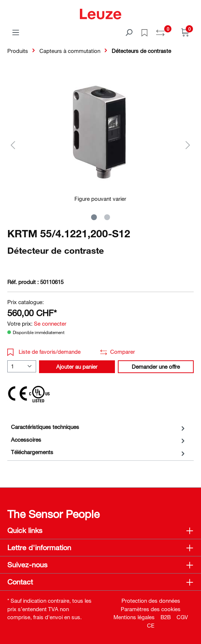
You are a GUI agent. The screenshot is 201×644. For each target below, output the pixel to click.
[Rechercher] (129, 32)
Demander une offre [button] (156, 367)
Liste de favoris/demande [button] (44, 352)
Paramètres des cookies (151, 609)
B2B (166, 617)
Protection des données (151, 601)
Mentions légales (134, 617)
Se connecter (50, 323)
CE (151, 625)
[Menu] (16, 32)
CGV (182, 617)
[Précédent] (13, 145)
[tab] (99, 427)
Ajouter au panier (77, 367)
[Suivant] (188, 145)
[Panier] (185, 32)
